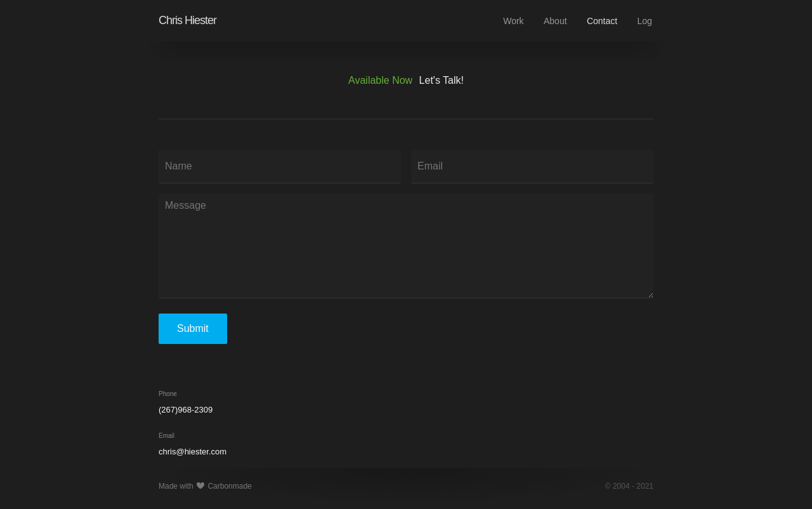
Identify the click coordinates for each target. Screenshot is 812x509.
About (555, 21)
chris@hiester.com (193, 452)
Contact (602, 21)
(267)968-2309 (186, 410)
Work (513, 21)
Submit (193, 328)
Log (645, 21)
